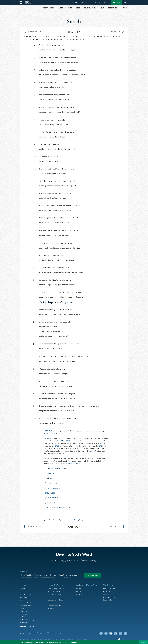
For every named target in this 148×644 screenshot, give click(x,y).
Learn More (93, 574)
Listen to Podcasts (73, 560)
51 (83, 39)
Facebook (107, 633)
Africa (23, 591)
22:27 (57, 433)
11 (61, 36)
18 (82, 36)
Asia (22, 599)
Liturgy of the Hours (55, 605)
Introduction (30, 36)
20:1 (45, 433)
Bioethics (24, 610)
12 (64, 36)
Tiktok (126, 633)
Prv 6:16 (54, 502)
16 (76, 36)
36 (37, 39)
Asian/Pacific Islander (28, 602)
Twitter (103, 633)
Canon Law (24, 613)
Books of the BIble (55, 591)
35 (34, 39)
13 (67, 36)
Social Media (108, 599)
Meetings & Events (83, 594)
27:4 (47, 430)
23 (98, 36)
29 (116, 36)
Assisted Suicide (26, 605)
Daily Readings (76, 3)
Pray (77, 596)
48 (74, 39)
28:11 (52, 438)
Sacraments (52, 602)
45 (65, 39)
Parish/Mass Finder (110, 588)
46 (68, 39)
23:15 (62, 433)
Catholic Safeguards (28, 622)
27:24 (48, 502)
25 (104, 36)
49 (77, 39)
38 (43, 39)
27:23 (48, 497)
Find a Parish (91, 3)
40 (49, 39)
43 (58, 39)
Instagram (121, 633)
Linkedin (116, 633)
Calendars (107, 594)
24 (101, 36)
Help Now (117, 2)
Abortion (24, 588)
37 (40, 39)
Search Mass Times (55, 594)
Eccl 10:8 (81, 463)
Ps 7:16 (56, 507)
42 (55, 39)
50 (80, 39)
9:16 (76, 463)
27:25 (57, 445)
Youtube (112, 633)
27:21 (47, 492)
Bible (22, 608)
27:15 (48, 483)
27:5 (47, 473)
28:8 (64, 453)
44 (61, 39)
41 (52, 39)
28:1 (106, 445)
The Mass (52, 608)
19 (86, 36)
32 (24, 39)
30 (119, 36)
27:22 (80, 443)
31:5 (58, 468)
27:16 (47, 438)
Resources (107, 591)
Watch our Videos (88, 560)
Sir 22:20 (54, 492)
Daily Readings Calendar (84, 3)
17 (79, 36)
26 (107, 36)
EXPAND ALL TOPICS (27, 626)
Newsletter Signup (110, 596)
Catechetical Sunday (28, 619)
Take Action (80, 588)
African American (27, 594)
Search (125, 2)
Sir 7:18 (52, 468)
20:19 (61, 487)
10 (58, 36)
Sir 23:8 (53, 483)
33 (28, 39)
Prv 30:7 (65, 468)
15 (73, 36)
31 (122, 36)
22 (95, 36)
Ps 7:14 (70, 463)
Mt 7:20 (53, 478)
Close (143, 642)
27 (61, 445)
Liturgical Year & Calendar (58, 599)
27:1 (47, 468)
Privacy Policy (79, 519)
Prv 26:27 (63, 463)
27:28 (102, 445)
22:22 (69, 440)
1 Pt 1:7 (53, 473)
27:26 (47, 458)
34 (31, 39)
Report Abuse (103, 3)
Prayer (51, 596)
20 (89, 36)
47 (71, 39)
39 (46, 39)
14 (70, 36)
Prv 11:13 (54, 487)
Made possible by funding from (106, 639)
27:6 (47, 478)
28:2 (91, 450)
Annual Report (26, 596)
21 (92, 36)
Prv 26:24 (54, 497)
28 (113, 36)
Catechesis (24, 616)
